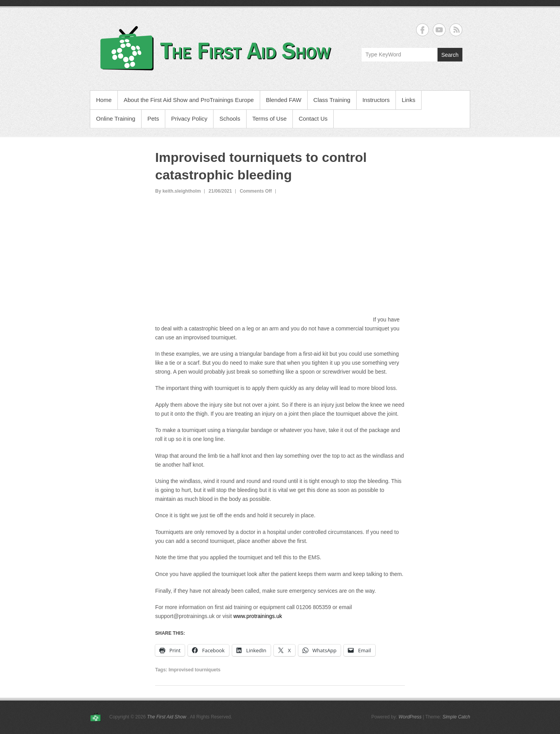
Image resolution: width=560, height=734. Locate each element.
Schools (230, 119)
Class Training (332, 100)
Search (450, 55)
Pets (153, 119)
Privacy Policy (189, 119)
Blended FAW (284, 100)
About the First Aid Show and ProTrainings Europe (189, 100)
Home (104, 100)
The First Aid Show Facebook (423, 30)
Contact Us (313, 119)
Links (409, 100)
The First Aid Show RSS (456, 30)
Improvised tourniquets (194, 670)
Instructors (376, 100)
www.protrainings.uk (258, 616)
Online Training (116, 119)
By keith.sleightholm (178, 191)
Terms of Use (269, 119)
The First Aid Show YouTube (439, 30)
